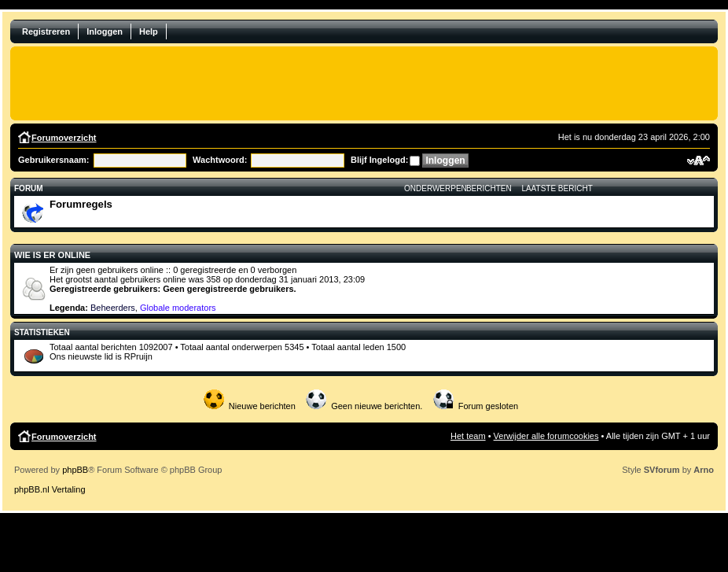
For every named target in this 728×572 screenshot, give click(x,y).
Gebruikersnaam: (53, 160)
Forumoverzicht (64, 138)
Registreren (46, 31)
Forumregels (81, 204)
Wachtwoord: (220, 160)
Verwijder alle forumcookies (546, 436)
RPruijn (138, 356)
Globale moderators (178, 308)
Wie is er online (52, 255)
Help (149, 31)
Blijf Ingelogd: (379, 160)
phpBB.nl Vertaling (50, 489)
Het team (468, 436)
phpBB (75, 470)
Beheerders (113, 308)
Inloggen (105, 31)
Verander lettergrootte (699, 161)
